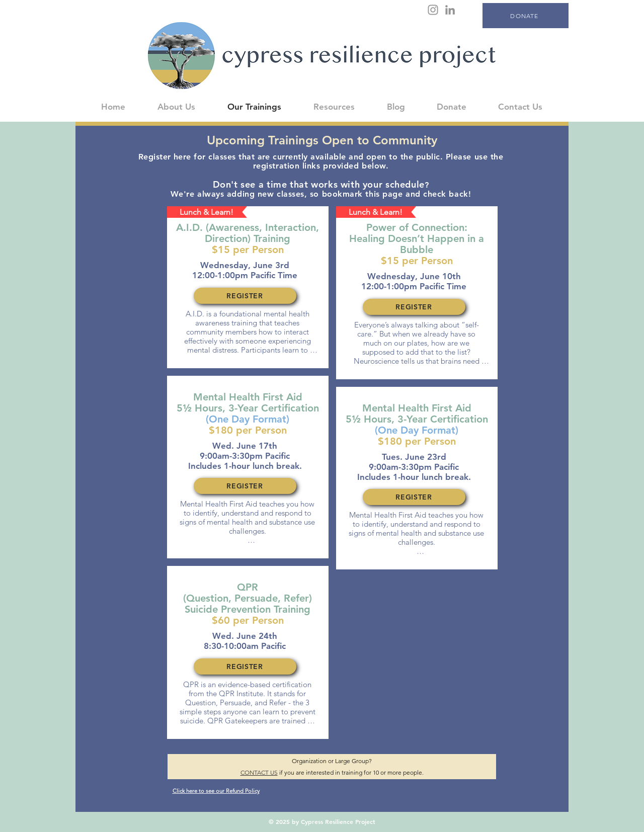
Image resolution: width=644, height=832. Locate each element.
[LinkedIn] (450, 10)
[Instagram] (433, 10)
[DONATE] (526, 16)
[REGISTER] (245, 296)
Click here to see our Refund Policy (216, 791)
